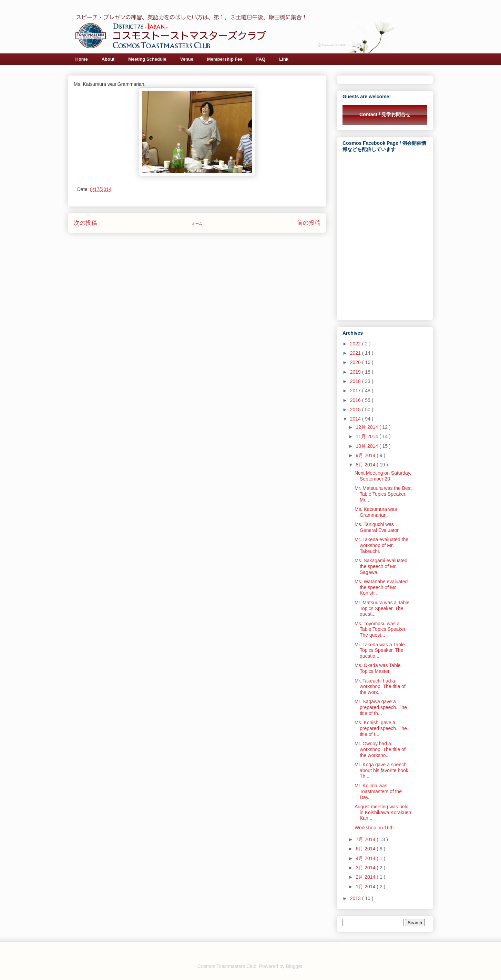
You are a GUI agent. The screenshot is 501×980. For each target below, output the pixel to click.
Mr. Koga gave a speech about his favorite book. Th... (382, 770)
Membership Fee (225, 59)
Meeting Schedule (147, 59)
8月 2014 (366, 465)
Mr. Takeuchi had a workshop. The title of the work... (380, 687)
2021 (356, 353)
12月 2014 (367, 427)
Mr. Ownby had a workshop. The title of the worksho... (380, 749)
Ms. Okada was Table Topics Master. (378, 668)
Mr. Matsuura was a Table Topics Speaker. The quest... (382, 608)
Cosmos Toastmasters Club (227, 966)
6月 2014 (366, 849)
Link (284, 59)
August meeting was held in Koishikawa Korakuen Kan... (383, 812)
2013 (356, 898)
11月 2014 (367, 436)
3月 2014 (366, 868)
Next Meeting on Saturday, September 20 (383, 476)
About (108, 59)
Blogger (294, 966)
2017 (356, 391)
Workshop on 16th (374, 828)
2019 (356, 372)
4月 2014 (366, 858)
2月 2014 (366, 877)
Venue (187, 59)
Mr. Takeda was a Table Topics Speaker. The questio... (380, 650)
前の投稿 (309, 223)
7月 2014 (366, 839)
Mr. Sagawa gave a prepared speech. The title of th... (381, 707)
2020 (356, 362)
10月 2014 (367, 446)
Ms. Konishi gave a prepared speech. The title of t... (381, 728)
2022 (356, 344)
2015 (356, 410)
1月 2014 (366, 887)
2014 (356, 419)
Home (82, 59)
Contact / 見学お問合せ (385, 114)
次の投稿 (85, 223)
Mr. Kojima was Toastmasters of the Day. (378, 791)
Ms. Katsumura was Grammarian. (376, 512)
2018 (356, 381)
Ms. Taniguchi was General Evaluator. (377, 527)
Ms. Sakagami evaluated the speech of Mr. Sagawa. (381, 566)
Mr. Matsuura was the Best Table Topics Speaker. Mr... (383, 494)
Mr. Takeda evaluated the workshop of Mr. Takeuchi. (381, 545)
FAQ (261, 59)
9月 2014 (366, 455)
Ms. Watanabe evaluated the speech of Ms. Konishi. (381, 587)
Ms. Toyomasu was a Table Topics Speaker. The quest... (381, 629)
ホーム (197, 224)
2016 (356, 400)
